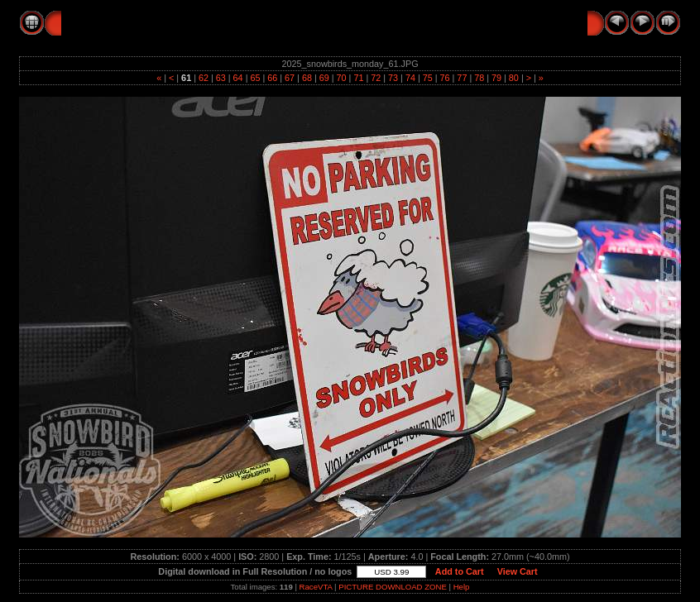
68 (307, 78)
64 (238, 78)
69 (324, 78)
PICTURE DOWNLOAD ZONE (393, 587)
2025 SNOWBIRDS (212, 22)
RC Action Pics (104, 22)
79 (496, 78)
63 (221, 78)
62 (204, 78)
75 (428, 78)
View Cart (518, 571)
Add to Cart (459, 571)
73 (393, 78)
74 (410, 78)
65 (255, 78)
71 (358, 78)
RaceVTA (316, 587)
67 (290, 78)
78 (479, 78)
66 (272, 78)
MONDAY (302, 22)
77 (462, 78)
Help (462, 587)
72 (376, 78)
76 (445, 78)
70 (342, 78)
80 (514, 78)
